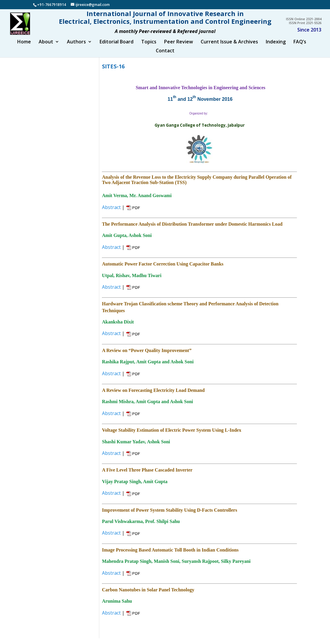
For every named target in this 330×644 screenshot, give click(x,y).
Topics (149, 48)
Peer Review (179, 48)
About (46, 48)
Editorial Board (117, 48)
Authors (76, 48)
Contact (165, 57)
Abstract (111, 213)
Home (24, 48)
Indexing (276, 48)
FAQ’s (300, 48)
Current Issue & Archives (229, 48)
